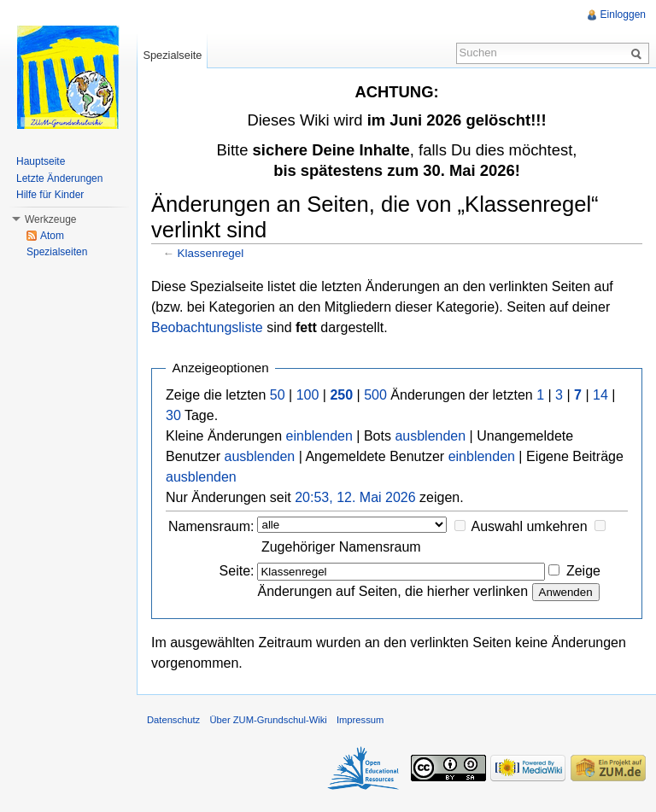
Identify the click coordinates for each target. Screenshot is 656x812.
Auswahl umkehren (530, 526)
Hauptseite (41, 161)
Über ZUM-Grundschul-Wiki (268, 720)
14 (600, 395)
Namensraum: (211, 526)
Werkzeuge (50, 219)
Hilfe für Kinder (50, 195)
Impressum (360, 720)
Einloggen (623, 15)
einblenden (319, 436)
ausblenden (430, 436)
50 (278, 395)
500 (375, 395)
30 (173, 415)
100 (308, 395)
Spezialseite (172, 55)
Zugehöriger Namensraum (341, 547)
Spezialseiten (57, 252)
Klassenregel (211, 253)
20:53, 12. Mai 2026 (355, 497)
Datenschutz (173, 720)
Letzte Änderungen (59, 178)
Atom (52, 236)
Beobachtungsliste (207, 327)
